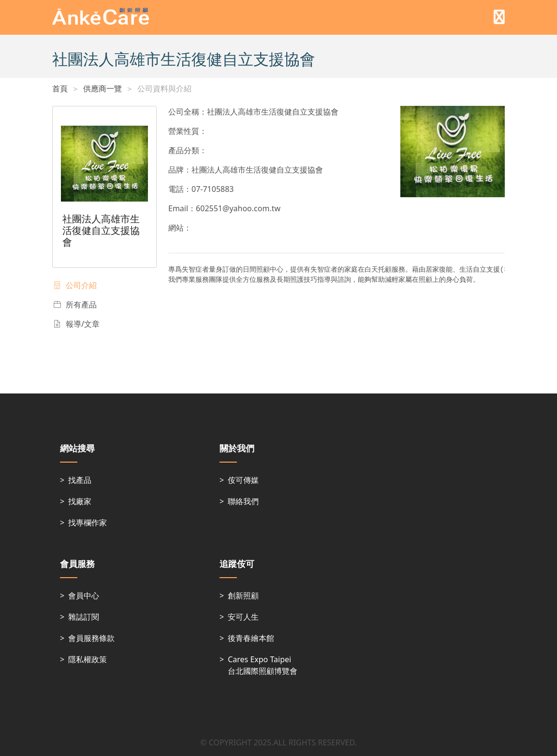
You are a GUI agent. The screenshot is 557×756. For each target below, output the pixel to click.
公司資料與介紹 (164, 88)
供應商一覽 (103, 88)
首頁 (60, 88)
